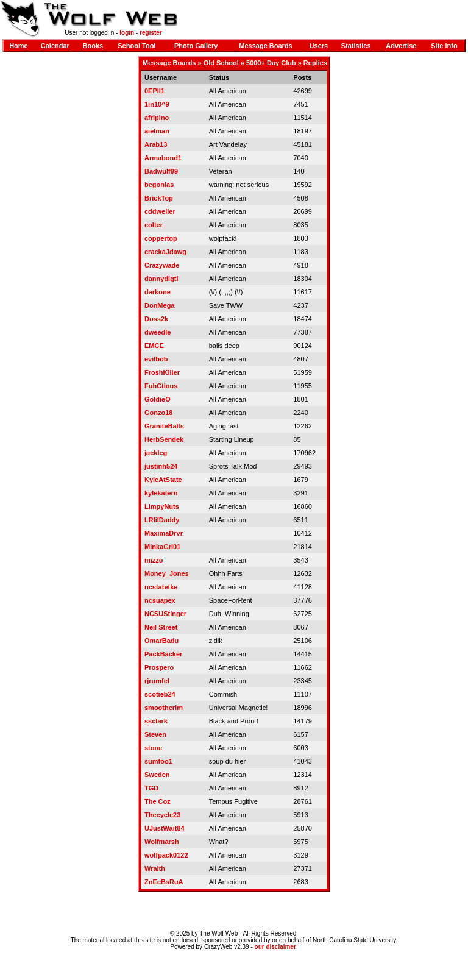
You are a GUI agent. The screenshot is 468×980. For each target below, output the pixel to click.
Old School (221, 63)
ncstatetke (161, 587)
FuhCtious (161, 386)
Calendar (55, 46)
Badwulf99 (161, 171)
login (127, 33)
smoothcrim (164, 708)
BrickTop (159, 198)
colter (154, 225)
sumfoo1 (158, 761)
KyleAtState (163, 480)
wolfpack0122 (166, 855)
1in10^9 (157, 104)
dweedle (158, 332)
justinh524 (161, 466)
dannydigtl (161, 279)
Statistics (356, 46)
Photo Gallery (196, 46)
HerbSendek (164, 439)
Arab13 (156, 144)
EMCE (154, 346)
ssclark (156, 721)
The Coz (158, 801)
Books (93, 46)
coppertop (161, 238)
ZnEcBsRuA (164, 882)
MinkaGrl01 (162, 547)
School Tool (136, 46)
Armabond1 (163, 158)
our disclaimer (275, 947)
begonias (159, 185)
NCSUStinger (165, 614)
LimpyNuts (162, 506)
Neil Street (161, 627)
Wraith (155, 868)
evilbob (156, 359)
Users (319, 46)
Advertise (401, 46)
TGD (151, 788)
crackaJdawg (165, 252)
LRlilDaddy (162, 520)
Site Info (444, 46)
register (151, 33)
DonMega (160, 305)
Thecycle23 (162, 815)
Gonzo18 (158, 413)
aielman (157, 131)
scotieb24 (160, 694)
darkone (158, 292)
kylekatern (161, 493)
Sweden (157, 775)
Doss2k (156, 319)
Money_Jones (167, 573)
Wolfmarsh (162, 842)
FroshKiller (162, 372)
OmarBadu (161, 641)
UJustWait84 (165, 828)
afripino (157, 118)
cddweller (160, 211)
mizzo (154, 560)
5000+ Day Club (271, 63)
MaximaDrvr (164, 533)
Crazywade (162, 265)
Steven (155, 734)
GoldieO (158, 399)
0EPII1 (154, 91)
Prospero (159, 667)
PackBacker (163, 654)
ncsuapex (160, 600)
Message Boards (265, 46)
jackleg (156, 453)
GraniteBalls (164, 426)
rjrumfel (157, 681)
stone (153, 748)
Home (19, 46)
